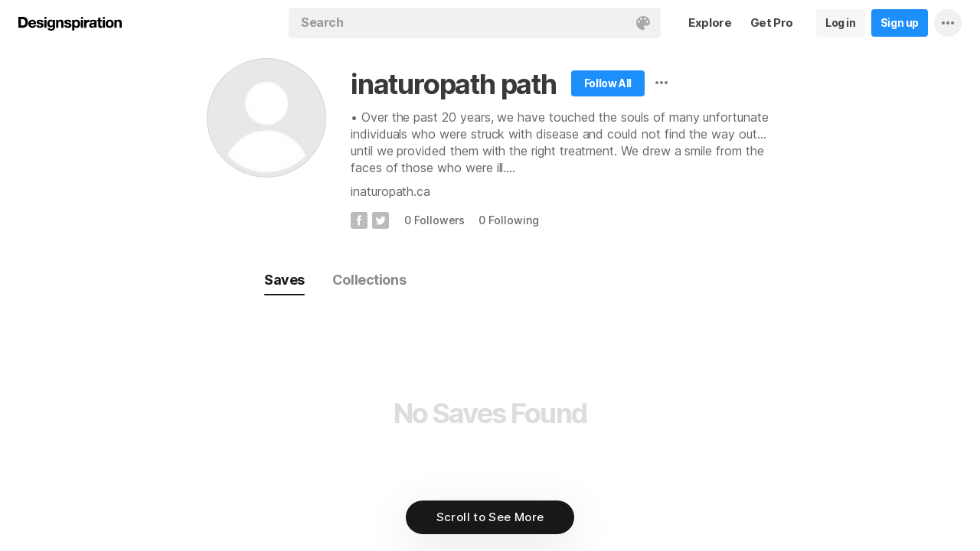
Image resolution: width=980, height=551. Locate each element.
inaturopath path (454, 84)
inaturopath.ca (390, 191)
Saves (284, 280)
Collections (369, 280)
